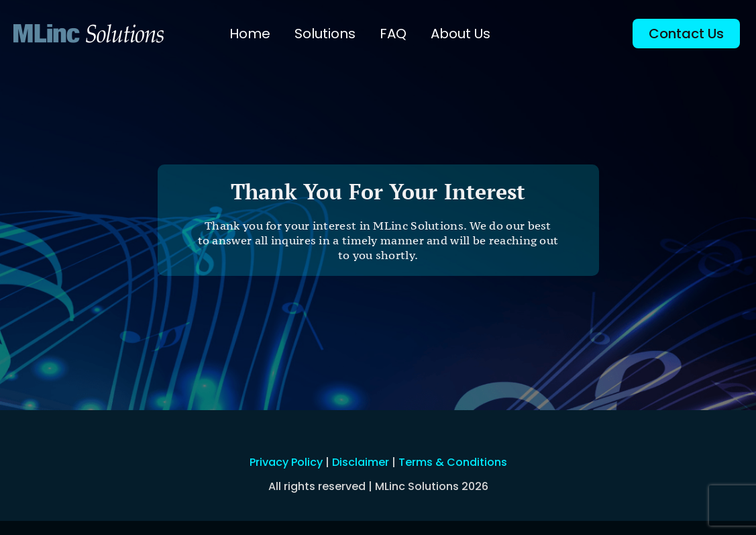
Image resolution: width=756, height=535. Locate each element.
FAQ (393, 34)
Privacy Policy (286, 462)
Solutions (325, 34)
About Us (461, 34)
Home (250, 34)
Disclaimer (361, 462)
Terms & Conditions (453, 462)
